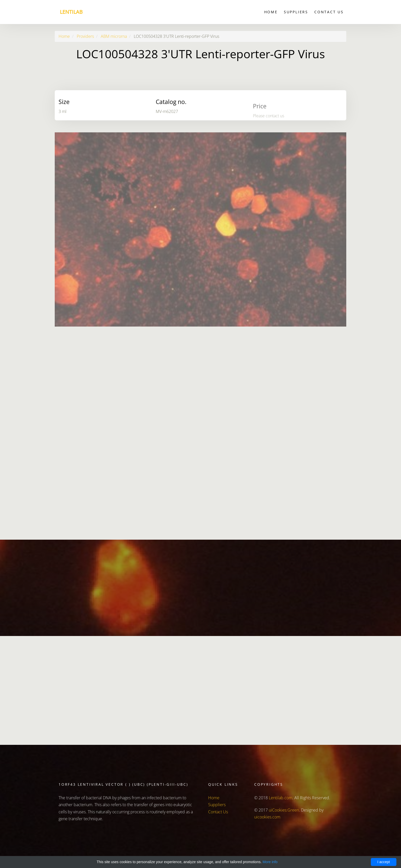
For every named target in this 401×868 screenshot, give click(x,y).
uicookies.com (267, 817)
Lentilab (71, 12)
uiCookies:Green (284, 810)
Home (271, 12)
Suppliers (296, 12)
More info (270, 862)
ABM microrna (114, 36)
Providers (85, 36)
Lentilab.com (281, 798)
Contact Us (329, 12)
